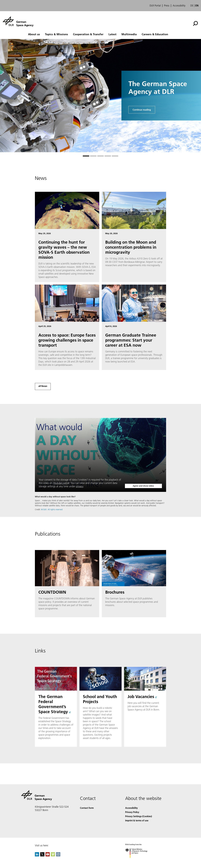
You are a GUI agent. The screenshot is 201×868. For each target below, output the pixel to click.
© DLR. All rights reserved (52, 509)
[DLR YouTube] (48, 855)
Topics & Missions (56, 34)
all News (43, 386)
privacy (80, 486)
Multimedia (129, 34)
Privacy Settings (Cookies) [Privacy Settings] (139, 816)
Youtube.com (60, 483)
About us (34, 34)
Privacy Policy (132, 812)
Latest (112, 34)
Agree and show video (143, 486)
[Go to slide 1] (86, 156)
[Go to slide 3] (100, 156)
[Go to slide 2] (93, 156)
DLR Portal (155, 6)
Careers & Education (155, 34)
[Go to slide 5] (115, 156)
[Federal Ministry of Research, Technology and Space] (139, 860)
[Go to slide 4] (108, 156)
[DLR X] (42, 855)
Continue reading (142, 110)
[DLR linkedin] (37, 855)
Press (167, 6)
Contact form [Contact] (87, 808)
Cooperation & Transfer (88, 34)
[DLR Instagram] (58, 855)
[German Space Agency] (18, 21)
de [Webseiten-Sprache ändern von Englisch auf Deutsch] (192, 6)
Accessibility (179, 6)
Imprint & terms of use (137, 820)
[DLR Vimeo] (53, 855)
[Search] (195, 23)
